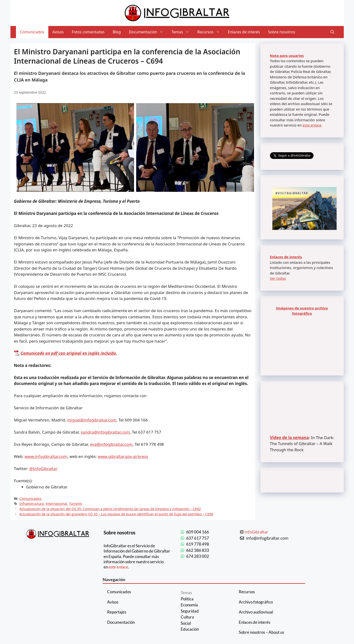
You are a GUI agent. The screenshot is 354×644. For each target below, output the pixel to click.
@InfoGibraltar (43, 469)
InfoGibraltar (256, 532)
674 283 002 (198, 556)
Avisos (58, 32)
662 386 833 (198, 550)
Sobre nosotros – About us (261, 632)
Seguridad (190, 611)
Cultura (187, 617)
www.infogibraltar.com (46, 456)
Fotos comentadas (88, 32)
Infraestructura (32, 504)
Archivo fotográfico (256, 602)
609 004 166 (198, 532)
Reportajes (117, 612)
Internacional (56, 504)
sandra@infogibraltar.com (105, 432)
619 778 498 (198, 544)
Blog (117, 32)
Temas (182, 32)
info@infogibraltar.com (267, 538)
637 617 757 (198, 538)
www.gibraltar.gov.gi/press (123, 456)
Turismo (76, 504)
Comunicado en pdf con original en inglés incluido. (69, 353)
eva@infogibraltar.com (111, 444)
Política (187, 599)
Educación (190, 629)
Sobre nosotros (282, 32)
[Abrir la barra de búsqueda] (332, 32)
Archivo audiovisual (256, 612)
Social (186, 623)
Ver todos (278, 278)
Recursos (211, 32)
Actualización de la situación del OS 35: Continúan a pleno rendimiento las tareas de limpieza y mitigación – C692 (110, 509)
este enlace (312, 125)
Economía (189, 605)
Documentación (148, 32)
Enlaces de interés (244, 32)
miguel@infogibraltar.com (92, 420)
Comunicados (32, 32)
